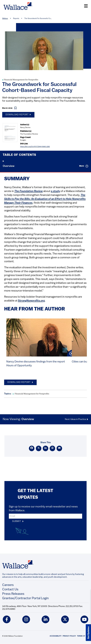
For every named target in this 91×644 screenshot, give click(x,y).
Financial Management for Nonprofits (21, 80)
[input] (45, 516)
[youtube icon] (84, 619)
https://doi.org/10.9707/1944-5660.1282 (35, 147)
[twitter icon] (65, 619)
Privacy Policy (69, 636)
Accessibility (56, 636)
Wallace (5, 19)
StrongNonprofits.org (31, 301)
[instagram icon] (26, 619)
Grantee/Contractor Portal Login (25, 598)
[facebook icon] (7, 619)
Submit (18, 521)
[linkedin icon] (45, 619)
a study (55, 191)
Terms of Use (83, 636)
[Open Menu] (86, 6)
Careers (8, 585)
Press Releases (13, 594)
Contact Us (10, 590)
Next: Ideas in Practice (77, 419)
